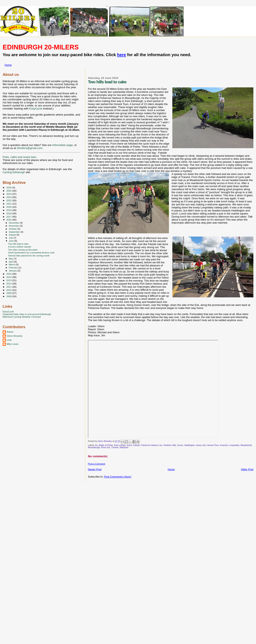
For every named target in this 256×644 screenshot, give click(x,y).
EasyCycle (36, 109)
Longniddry (234, 445)
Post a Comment (97, 464)
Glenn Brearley (15, 336)
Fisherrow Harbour (150, 445)
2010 (9, 290)
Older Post (247, 469)
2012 (9, 283)
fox (161, 445)
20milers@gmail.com (29, 148)
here (122, 55)
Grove (180, 445)
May (11, 259)
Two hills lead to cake (18, 244)
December (14, 223)
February (14, 268)
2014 (9, 277)
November (14, 226)
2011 (9, 287)
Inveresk (224, 445)
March (12, 265)
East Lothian (120, 445)
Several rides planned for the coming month (29, 256)
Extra (129, 445)
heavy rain (201, 445)
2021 (9, 204)
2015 (9, 274)
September (15, 232)
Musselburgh (94, 447)
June (12, 241)
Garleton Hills (170, 445)
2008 (9, 296)
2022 (9, 200)
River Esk (106, 447)
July (11, 238)
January (13, 271)
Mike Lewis (13, 344)
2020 (9, 207)
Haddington (189, 445)
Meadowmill (246, 445)
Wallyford (124, 447)
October (13, 229)
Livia (9, 340)
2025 (9, 191)
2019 (9, 210)
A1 (97, 445)
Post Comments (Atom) (118, 477)
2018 (9, 213)
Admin (10, 332)
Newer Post (95, 469)
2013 (9, 280)
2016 (9, 220)
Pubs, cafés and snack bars (20, 157)
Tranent (115, 447)
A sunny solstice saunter (20, 247)
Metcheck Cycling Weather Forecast (22, 317)
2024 (9, 194)
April (11, 262)
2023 (9, 197)
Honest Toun (213, 445)
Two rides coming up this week (23, 250)
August (13, 235)
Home (8, 65)
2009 (9, 293)
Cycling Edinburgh (14, 172)
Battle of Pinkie (106, 445)
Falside (137, 445)
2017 (9, 217)
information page (62, 145)
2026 (9, 187)
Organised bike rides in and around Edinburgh (27, 314)
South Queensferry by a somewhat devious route (31, 253)
